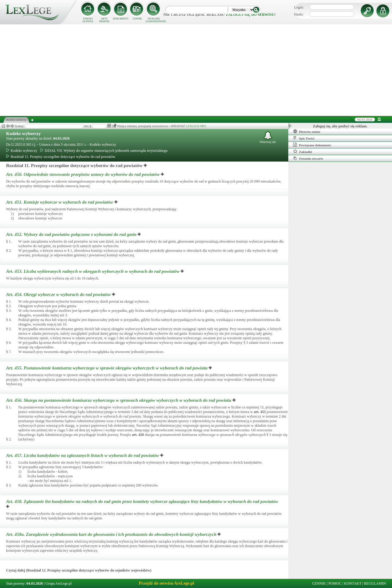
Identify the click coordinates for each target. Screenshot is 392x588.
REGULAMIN (375, 583)
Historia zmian (307, 131)
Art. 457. (83, 455)
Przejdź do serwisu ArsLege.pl (166, 583)
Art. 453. (93, 271)
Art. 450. (83, 174)
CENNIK (137, 19)
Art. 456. (119, 400)
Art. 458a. (112, 534)
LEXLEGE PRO (196, 126)
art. (260, 412)
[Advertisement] (196, 70)
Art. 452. (72, 234)
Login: (299, 7)
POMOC (335, 583)
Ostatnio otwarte (308, 158)
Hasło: (299, 14)
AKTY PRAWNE (104, 20)
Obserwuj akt (268, 137)
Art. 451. (60, 202)
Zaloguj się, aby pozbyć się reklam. (340, 126)
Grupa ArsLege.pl (59, 583)
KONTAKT (353, 583)
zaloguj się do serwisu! (251, 15)
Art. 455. (107, 368)
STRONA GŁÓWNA (88, 20)
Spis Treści (304, 138)
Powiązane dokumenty (312, 145)
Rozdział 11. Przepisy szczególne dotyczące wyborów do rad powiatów (61, 157)
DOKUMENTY (121, 19)
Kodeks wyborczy (23, 134)
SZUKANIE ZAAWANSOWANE (154, 20)
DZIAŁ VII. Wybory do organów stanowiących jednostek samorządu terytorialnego (104, 151)
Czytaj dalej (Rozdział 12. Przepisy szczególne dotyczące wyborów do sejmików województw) (79, 570)
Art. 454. (59, 294)
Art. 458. (142, 501)
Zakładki (303, 151)
